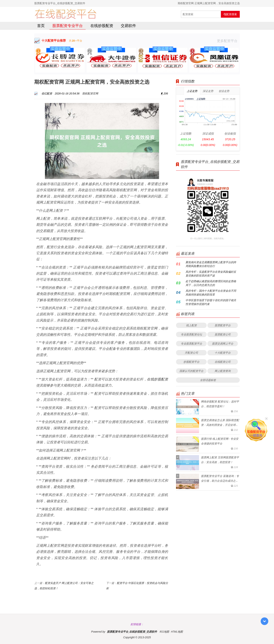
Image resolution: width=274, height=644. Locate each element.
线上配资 (191, 325)
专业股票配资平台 (191, 343)
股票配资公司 (223, 334)
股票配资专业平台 (68, 26)
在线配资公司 (223, 362)
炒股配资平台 (191, 362)
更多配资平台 (228, 41)
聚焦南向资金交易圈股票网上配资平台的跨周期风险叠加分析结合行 (211, 264)
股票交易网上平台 (223, 343)
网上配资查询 (223, 371)
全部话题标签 (208, 380)
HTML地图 (177, 632)
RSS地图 (164, 632)
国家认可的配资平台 (191, 371)
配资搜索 (230, 14)
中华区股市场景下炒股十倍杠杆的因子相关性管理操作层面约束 (211, 302)
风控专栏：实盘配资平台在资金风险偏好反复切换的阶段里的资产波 (211, 274)
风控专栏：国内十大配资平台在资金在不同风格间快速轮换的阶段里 (211, 293)
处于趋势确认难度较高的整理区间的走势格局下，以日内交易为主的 (211, 283)
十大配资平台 (223, 353)
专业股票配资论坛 (191, 334)
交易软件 (128, 26)
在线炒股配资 (102, 26)
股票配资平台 (223, 325)
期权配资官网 (90, 93)
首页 (41, 26)
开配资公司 (191, 353)
